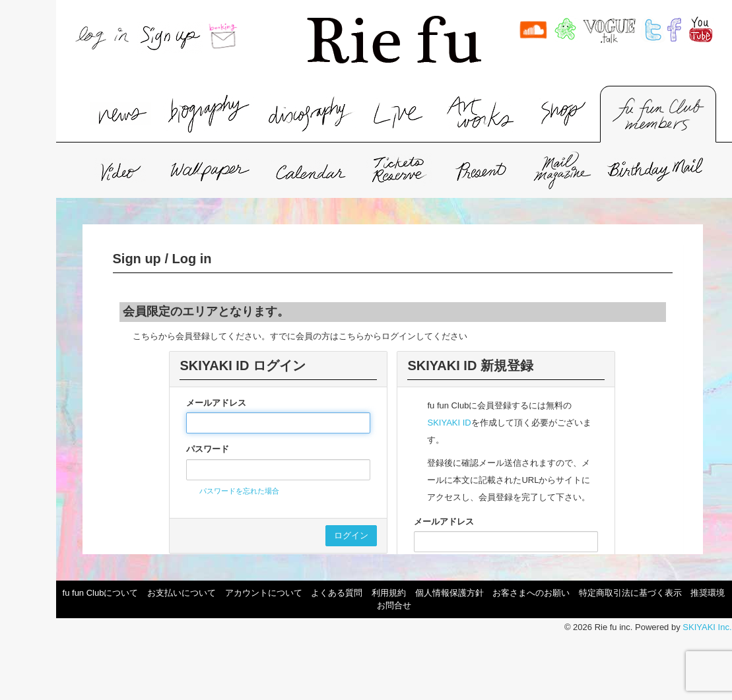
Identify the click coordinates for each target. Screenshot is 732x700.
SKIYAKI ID (449, 423)
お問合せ (394, 605)
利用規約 (389, 593)
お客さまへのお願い (531, 593)
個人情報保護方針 (449, 593)
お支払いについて (182, 593)
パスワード (208, 449)
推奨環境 (708, 593)
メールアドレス (216, 403)
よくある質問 (337, 593)
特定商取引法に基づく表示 (630, 593)
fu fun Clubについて (101, 593)
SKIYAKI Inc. (707, 627)
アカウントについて (264, 593)
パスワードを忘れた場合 (239, 491)
